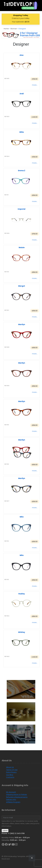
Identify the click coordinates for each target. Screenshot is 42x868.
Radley (22, 594)
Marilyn (22, 324)
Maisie (22, 247)
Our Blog (10, 775)
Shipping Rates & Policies (17, 794)
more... (35, 85)
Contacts (10, 777)
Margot (22, 286)
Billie (22, 132)
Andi (22, 94)
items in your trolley (21, 18)
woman (14, 29)
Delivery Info (11, 799)
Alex (22, 55)
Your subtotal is (21, 22)
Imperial (22, 209)
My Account (11, 792)
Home (6, 29)
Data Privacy (11, 772)
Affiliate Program (13, 802)
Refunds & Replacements (17, 797)
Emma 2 (22, 171)
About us (10, 767)
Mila (22, 517)
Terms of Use (12, 770)
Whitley (22, 632)
